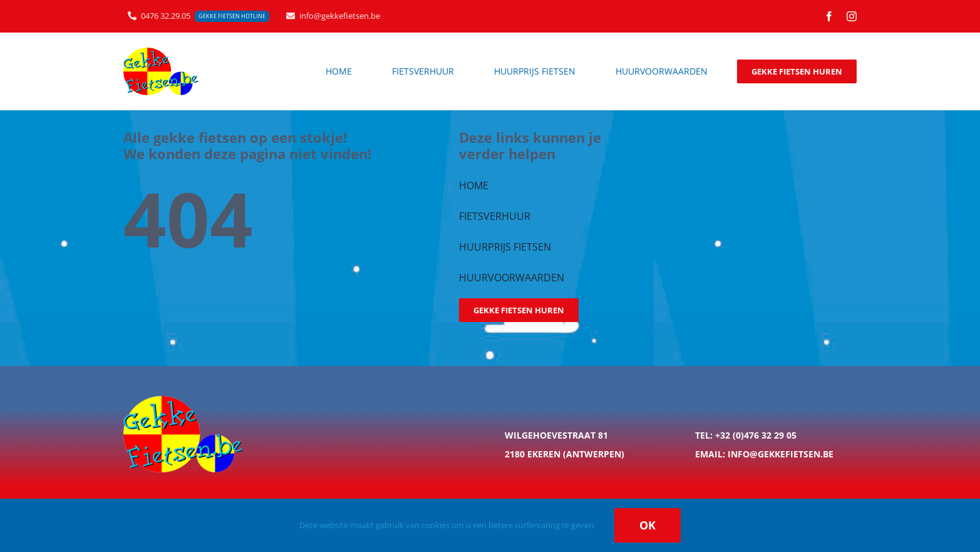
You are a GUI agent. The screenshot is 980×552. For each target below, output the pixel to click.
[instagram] (852, 16)
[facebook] (829, 16)
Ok (647, 525)
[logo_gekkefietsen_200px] (161, 52)
